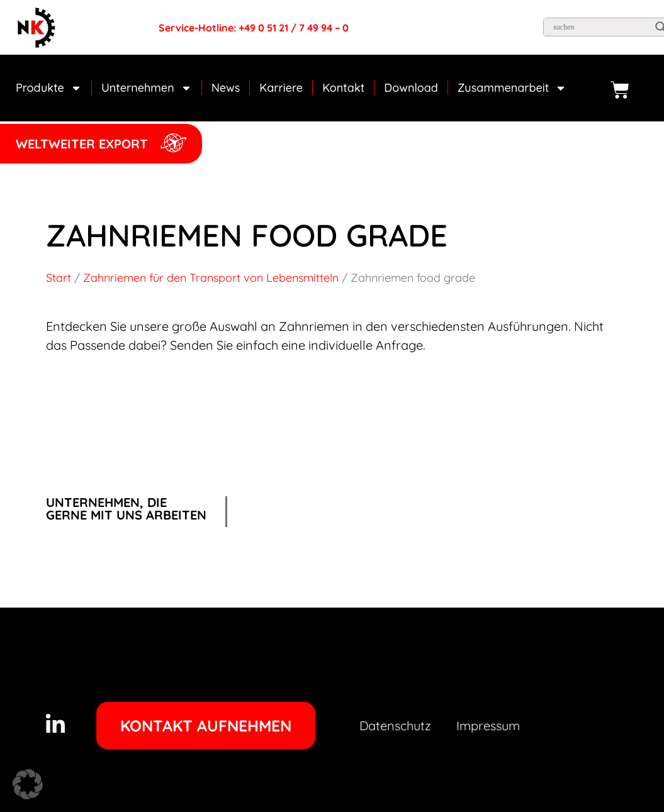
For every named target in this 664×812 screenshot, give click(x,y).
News (226, 88)
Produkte (49, 88)
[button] (28, 784)
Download (411, 88)
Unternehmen (147, 88)
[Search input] (601, 27)
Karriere (281, 88)
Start (59, 278)
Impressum (488, 726)
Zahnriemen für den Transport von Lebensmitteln (211, 278)
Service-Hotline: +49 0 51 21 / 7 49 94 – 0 (254, 28)
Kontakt (343, 88)
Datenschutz (395, 726)
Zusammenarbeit (512, 88)
